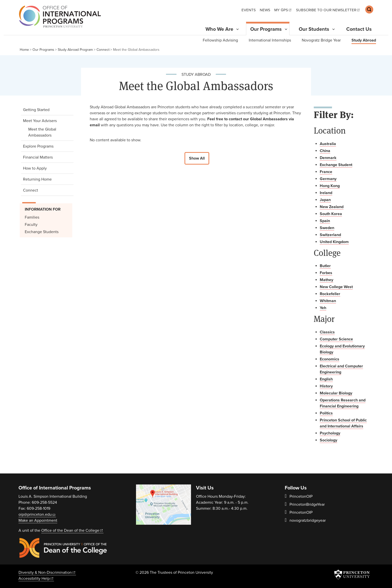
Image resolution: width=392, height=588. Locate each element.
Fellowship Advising (220, 40)
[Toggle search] (369, 10)
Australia (328, 144)
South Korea (331, 214)
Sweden (327, 228)
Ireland (326, 193)
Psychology (330, 433)
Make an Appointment (38, 520)
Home (24, 50)
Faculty (31, 225)
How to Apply (35, 168)
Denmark (328, 158)
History (326, 386)
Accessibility (36, 578)
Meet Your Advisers (47, 121)
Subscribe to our (328, 10)
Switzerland (330, 235)
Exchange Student (336, 165)
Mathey (326, 280)
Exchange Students (42, 232)
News (265, 10)
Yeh (323, 308)
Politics (326, 413)
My (283, 10)
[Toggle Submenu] (237, 29)
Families (32, 217)
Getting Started (36, 110)
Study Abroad (364, 40)
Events (249, 10)
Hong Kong (330, 186)
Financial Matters (38, 157)
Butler (325, 266)
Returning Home (37, 179)
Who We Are (219, 29)
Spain (325, 221)
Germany (328, 179)
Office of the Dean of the (72, 530)
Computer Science (336, 339)
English (326, 379)
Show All (197, 158)
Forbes (326, 273)
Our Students (314, 29)
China (325, 151)
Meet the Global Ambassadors (49, 132)
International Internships (270, 40)
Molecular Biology (336, 393)
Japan (325, 200)
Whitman (328, 301)
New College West (336, 287)
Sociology (328, 440)
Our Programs (268, 29)
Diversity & (47, 572)
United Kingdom (334, 242)
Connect (103, 50)
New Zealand (332, 207)
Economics (329, 359)
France (326, 172)
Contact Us (359, 29)
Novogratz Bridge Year (321, 40)
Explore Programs (38, 146)
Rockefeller (330, 294)
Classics (327, 332)
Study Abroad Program (75, 50)
